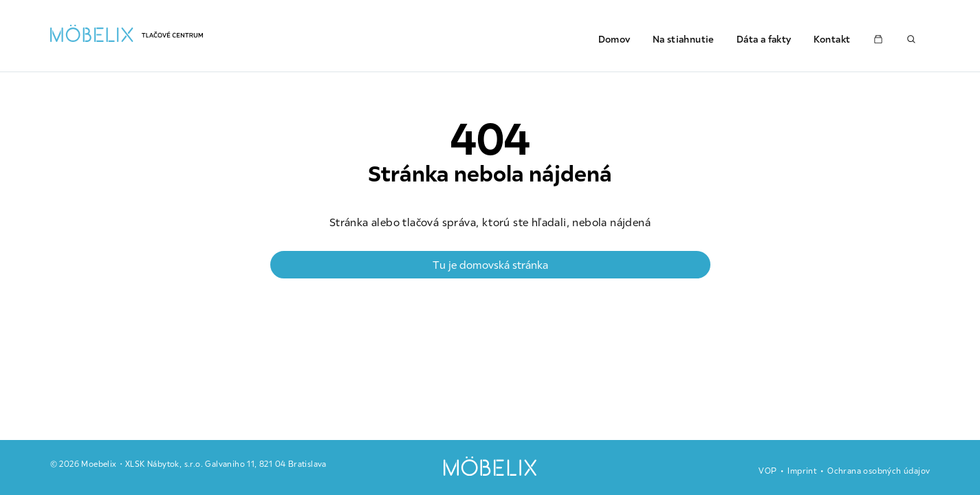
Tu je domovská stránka (490, 265)
